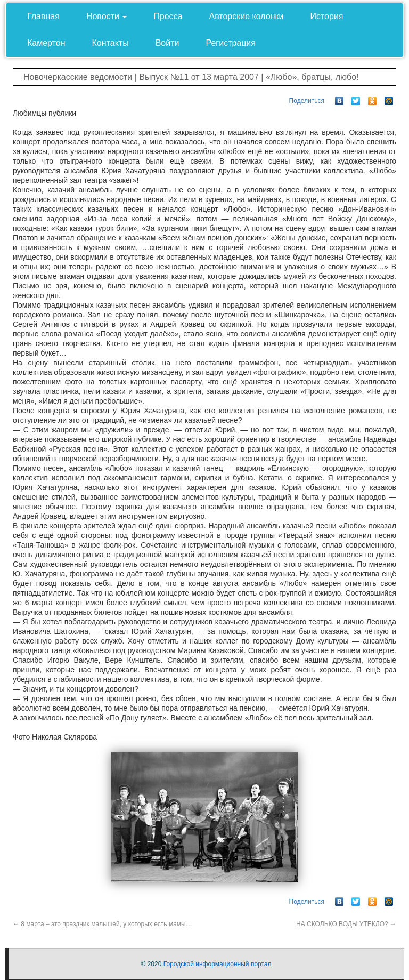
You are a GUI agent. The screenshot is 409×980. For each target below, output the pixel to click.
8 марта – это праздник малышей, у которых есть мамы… (103, 924)
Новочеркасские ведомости (78, 77)
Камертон (46, 43)
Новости (107, 16)
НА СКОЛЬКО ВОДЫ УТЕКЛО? (346, 924)
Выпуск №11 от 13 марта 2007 (199, 77)
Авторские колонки (247, 16)
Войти (167, 43)
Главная (43, 16)
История (326, 16)
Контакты (111, 43)
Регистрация (231, 43)
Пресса (168, 16)
